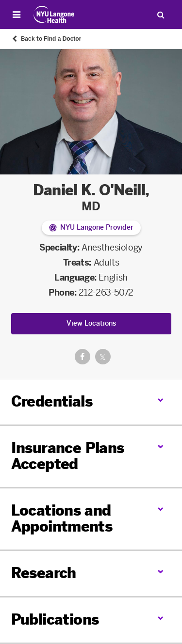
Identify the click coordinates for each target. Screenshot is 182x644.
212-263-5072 (106, 293)
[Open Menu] (17, 15)
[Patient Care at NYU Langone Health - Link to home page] (54, 15)
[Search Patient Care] (161, 15)
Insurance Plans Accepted (68, 456)
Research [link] (44, 573)
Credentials (52, 402)
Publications (55, 620)
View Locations (91, 323)
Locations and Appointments (62, 519)
